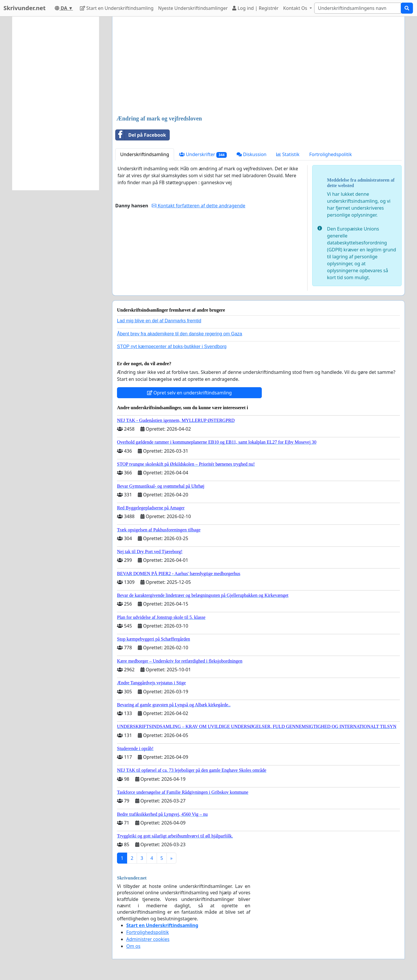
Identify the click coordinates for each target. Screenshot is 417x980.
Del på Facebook (141, 135)
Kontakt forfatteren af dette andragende (199, 206)
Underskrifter (203, 155)
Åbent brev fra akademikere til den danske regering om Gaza (180, 334)
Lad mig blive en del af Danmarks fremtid (159, 321)
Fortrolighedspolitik (331, 154)
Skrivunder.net (24, 8)
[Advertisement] (258, 66)
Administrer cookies (148, 939)
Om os (133, 946)
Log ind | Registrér (255, 8)
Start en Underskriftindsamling (117, 8)
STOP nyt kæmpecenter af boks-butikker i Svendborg (172, 347)
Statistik (288, 154)
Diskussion (252, 154)
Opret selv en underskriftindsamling (190, 393)
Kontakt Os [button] (296, 8)
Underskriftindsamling (145, 154)
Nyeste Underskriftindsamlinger (193, 8)
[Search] (358, 8)
